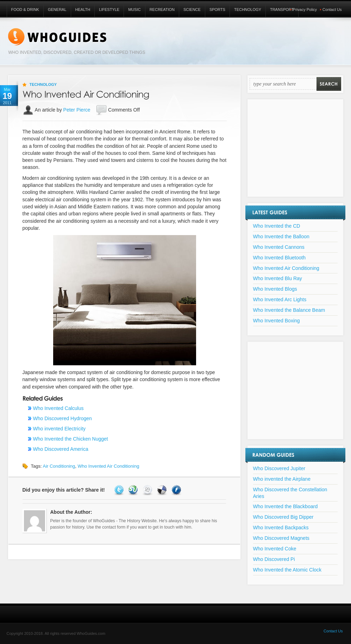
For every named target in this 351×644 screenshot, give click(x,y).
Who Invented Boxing (277, 321)
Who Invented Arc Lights (280, 299)
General (57, 10)
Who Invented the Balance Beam (289, 310)
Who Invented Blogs (275, 289)
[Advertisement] (295, 152)
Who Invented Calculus (58, 408)
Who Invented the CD (277, 226)
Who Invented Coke (275, 549)
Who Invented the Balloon (281, 236)
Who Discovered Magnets (281, 538)
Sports (217, 10)
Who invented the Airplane (282, 479)
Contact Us (332, 10)
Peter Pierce (77, 110)
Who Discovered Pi (274, 559)
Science (192, 10)
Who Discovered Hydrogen (62, 418)
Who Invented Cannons (279, 247)
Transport (282, 10)
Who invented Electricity (59, 429)
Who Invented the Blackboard (286, 506)
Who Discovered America (61, 449)
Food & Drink (25, 10)
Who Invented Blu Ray (278, 278)
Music (134, 10)
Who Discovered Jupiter (279, 468)
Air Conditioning (59, 466)
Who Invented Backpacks (281, 528)
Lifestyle (109, 10)
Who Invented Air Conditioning (108, 466)
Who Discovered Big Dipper (283, 517)
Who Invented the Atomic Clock (287, 570)
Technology (248, 10)
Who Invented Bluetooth (279, 258)
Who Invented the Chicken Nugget (71, 439)
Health (83, 10)
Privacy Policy (305, 10)
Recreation (162, 10)
